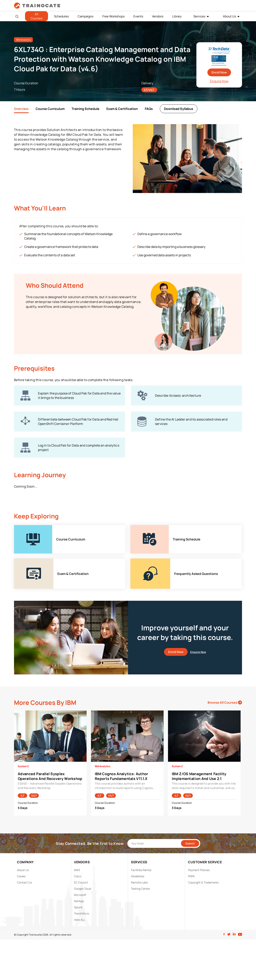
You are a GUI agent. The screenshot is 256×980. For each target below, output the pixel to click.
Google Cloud (82, 889)
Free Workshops (113, 16)
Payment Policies (199, 870)
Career (21, 876)
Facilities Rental (141, 870)
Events (138, 16)
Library (177, 16)
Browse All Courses (225, 702)
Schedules (61, 16)
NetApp (79, 901)
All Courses (36, 16)
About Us (229, 16)
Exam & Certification (122, 109)
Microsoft (80, 895)
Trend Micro (81, 913)
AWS (77, 870)
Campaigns (85, 16)
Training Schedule (85, 109)
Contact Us (24, 882)
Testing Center (140, 889)
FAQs (149, 109)
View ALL (80, 920)
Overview (21, 109)
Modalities (138, 876)
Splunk (78, 907)
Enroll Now (219, 72)
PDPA (191, 876)
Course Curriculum (50, 109)
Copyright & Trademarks (203, 882)
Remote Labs (139, 882)
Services (199, 16)
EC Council (81, 882)
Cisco (78, 876)
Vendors (158, 16)
